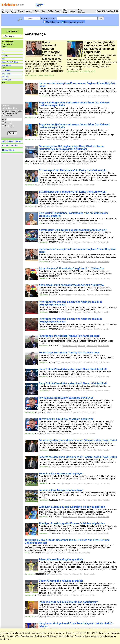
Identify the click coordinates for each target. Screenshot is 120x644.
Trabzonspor (6, 80)
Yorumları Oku (92, 96)
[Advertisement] (11, 93)
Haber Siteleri (9, 150)
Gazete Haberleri (10, 146)
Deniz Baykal (6, 65)
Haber (4, 83)
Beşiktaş (5, 76)
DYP (3, 59)
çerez (40, 633)
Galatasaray (6, 73)
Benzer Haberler (104, 96)
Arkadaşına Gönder (70, 96)
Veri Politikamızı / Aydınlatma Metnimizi (37, 636)
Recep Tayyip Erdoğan (10, 62)
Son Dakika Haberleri (12, 141)
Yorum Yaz (82, 96)
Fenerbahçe (6, 70)
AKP (3, 50)
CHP (3, 53)
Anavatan (5, 56)
